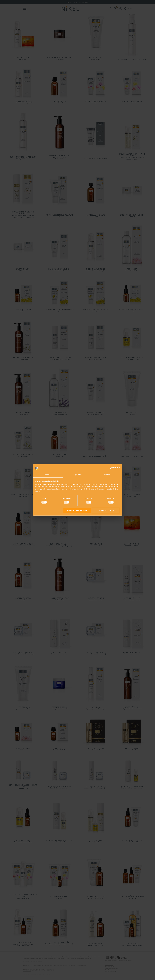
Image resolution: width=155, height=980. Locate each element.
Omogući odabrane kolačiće (77, 510)
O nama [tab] (107, 475)
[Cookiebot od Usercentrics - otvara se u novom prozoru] (111, 468)
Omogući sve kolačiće (106, 510)
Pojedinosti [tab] (77, 475)
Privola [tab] (48, 475)
